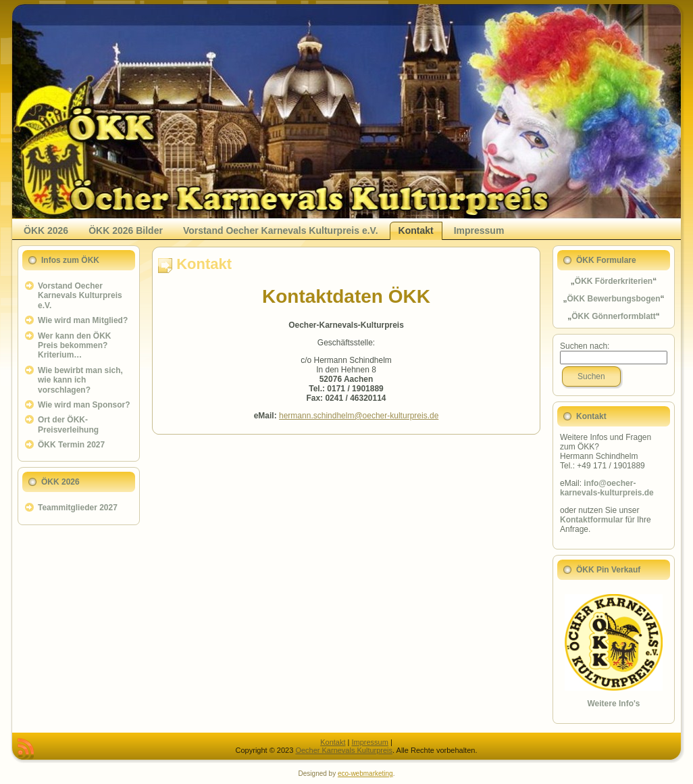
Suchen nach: (585, 346)
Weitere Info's (614, 704)
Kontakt (204, 264)
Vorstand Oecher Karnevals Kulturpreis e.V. (80, 296)
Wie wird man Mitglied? (83, 320)
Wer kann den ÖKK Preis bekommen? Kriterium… (74, 346)
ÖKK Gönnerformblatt (614, 316)
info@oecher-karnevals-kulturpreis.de (607, 488)
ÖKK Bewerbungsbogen (613, 299)
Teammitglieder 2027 (78, 508)
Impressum (369, 742)
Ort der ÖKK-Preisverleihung (68, 424)
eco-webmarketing (365, 774)
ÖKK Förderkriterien (614, 281)
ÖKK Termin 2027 (71, 445)
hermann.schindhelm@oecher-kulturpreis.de (359, 416)
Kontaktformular (591, 520)
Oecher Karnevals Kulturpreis (344, 750)
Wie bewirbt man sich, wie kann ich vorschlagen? (80, 380)
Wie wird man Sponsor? (84, 405)
